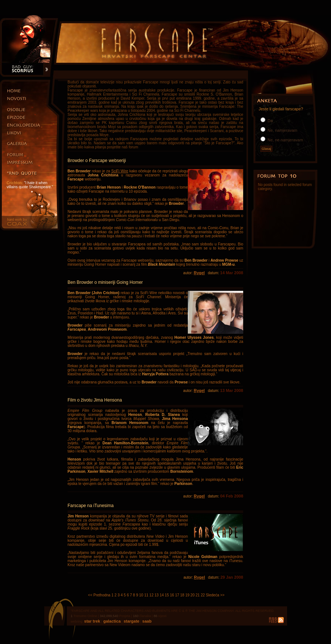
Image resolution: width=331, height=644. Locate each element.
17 (177, 595)
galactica (111, 621)
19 (187, 595)
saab (146, 621)
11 (146, 595)
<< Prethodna (99, 595)
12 (151, 595)
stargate (131, 621)
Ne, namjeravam (282, 130)
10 (141, 595)
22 (203, 595)
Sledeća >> (215, 595)
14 (162, 595)
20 (192, 595)
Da (270, 121)
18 (182, 595)
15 (167, 595)
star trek (93, 621)
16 (172, 595)
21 (198, 595)
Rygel (199, 273)
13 (157, 595)
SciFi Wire (120, 171)
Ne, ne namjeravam (285, 140)
